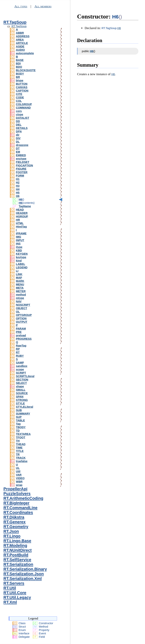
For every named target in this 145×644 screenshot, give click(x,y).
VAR (19, 475)
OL (18, 312)
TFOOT (21, 437)
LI (17, 271)
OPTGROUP (24, 315)
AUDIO (20, 50)
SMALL (21, 390)
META (20, 288)
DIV (18, 138)
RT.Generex (14, 522)
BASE (20, 60)
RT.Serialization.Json (24, 574)
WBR (19, 482)
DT (18, 148)
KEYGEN (22, 254)
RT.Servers (14, 583)
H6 (18, 196)
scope (20, 369)
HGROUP (22, 216)
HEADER (22, 213)
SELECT (21, 383)
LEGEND (22, 267)
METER (21, 291)
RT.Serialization (18, 564)
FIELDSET (23, 162)
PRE (19, 332)
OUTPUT (22, 322)
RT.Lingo (12, 536)
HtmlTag (21, 227)
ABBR (20, 33)
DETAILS (22, 128)
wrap (19, 485)
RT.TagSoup (15, 22)
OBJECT (21, 308)
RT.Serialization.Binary (25, 569)
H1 (18, 179)
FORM (20, 176)
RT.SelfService (17, 560)
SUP (19, 417)
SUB (19, 410)
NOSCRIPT (23, 305)
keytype (21, 257)
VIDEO (20, 478)
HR (18, 220)
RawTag (21, 346)
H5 (18, 193)
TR (18, 454)
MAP (19, 278)
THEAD (21, 444)
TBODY (21, 427)
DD (18, 121)
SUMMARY (23, 414)
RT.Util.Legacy (17, 598)
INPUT (20, 240)
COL (19, 101)
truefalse (22, 461)
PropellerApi (15, 489)
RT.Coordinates (18, 513)
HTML (20, 223)
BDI (18, 63)
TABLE (20, 420)
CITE (19, 94)
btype (20, 80)
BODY (20, 74)
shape (20, 386)
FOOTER (22, 172)
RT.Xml (10, 602)
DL (18, 142)
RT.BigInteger (16, 503)
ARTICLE (22, 43)
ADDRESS (23, 36)
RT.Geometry (16, 527)
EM (18, 152)
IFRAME (21, 233)
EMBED (21, 155)
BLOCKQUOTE (26, 70)
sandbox (22, 366)
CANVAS (22, 87)
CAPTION (22, 91)
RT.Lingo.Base (17, 541)
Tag (18, 424)
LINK (19, 274)
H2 (18, 182)
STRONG (22, 400)
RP (18, 349)
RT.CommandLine (20, 508)
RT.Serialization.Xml (23, 579)
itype (19, 247)
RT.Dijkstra (14, 517)
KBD (19, 250)
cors (19, 111)
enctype (21, 159)
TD (18, 431)
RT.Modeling (15, 546)
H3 (18, 186)
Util (18, 471)
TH (18, 441)
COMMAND (23, 108)
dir (18, 135)
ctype (19, 114)
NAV (19, 301)
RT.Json (11, 531)
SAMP (20, 363)
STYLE (20, 403)
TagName (25, 206)
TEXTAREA (23, 434)
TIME (19, 448)
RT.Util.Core (15, 593)
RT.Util (10, 588)
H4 (18, 189)
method (21, 295)
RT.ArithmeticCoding (23, 498)
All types (21, 6)
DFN (19, 131)
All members (43, 6)
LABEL (20, 264)
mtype (20, 298)
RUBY (20, 356)
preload (21, 335)
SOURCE (22, 393)
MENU (20, 284)
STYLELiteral (24, 407)
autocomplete (25, 53)
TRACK (21, 458)
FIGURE (21, 169)
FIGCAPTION (24, 165)
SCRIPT (21, 373)
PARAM (21, 329)
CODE (20, 97)
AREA (20, 40)
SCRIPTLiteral (25, 376)
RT (18, 352)
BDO (19, 67)
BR (18, 77)
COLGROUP (24, 104)
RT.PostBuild (16, 555)
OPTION (21, 318)
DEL (19, 125)
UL (18, 468)
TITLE (20, 451)
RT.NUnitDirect (17, 550)
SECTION (22, 380)
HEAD (20, 210)
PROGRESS (24, 339)
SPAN (20, 397)
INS (18, 244)
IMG (19, 237)
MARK (20, 281)
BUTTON (22, 84)
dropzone (22, 145)
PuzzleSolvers (17, 494)
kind (19, 261)
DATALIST (22, 118)
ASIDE (20, 46)
